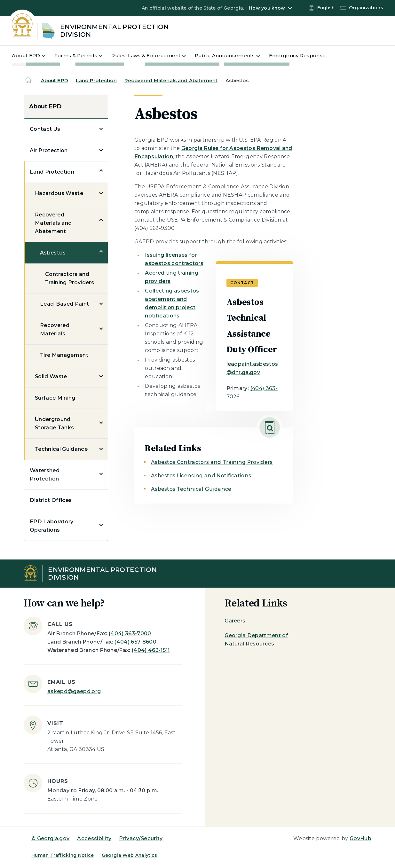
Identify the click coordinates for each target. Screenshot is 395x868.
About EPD (55, 80)
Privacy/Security (141, 838)
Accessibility (94, 838)
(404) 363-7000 (130, 633)
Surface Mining (55, 398)
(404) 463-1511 (151, 650)
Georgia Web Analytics (130, 855)
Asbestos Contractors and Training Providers (212, 462)
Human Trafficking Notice (63, 855)
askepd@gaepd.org (74, 691)
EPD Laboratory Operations (51, 526)
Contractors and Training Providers (70, 278)
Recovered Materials (55, 329)
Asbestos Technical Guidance (191, 489)
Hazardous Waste (59, 193)
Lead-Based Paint (64, 304)
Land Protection (96, 80)
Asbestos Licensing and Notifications (201, 476)
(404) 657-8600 (135, 642)
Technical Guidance (61, 449)
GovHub (360, 838)
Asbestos (53, 253)
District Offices (51, 500)
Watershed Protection (45, 475)
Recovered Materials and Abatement (171, 80)
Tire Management (64, 355)
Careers (235, 621)
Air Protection (49, 150)
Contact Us (45, 129)
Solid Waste (51, 376)
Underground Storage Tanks (54, 423)
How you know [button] (267, 8)
